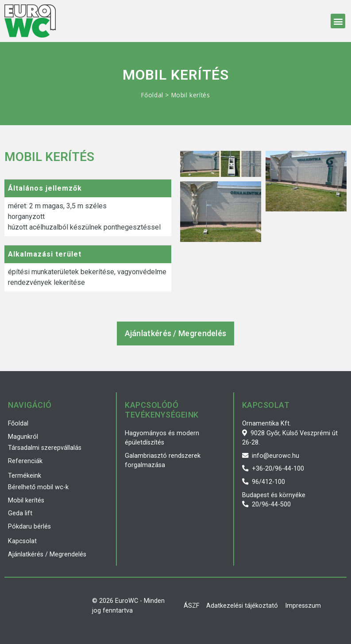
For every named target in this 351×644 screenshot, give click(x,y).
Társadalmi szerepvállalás (45, 448)
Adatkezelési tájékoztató (242, 606)
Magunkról (23, 437)
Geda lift (20, 513)
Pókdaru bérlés (29, 527)
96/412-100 (264, 482)
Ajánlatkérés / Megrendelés (47, 554)
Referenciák (25, 461)
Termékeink (25, 476)
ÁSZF (191, 606)
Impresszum (303, 606)
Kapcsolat (22, 541)
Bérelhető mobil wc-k (38, 487)
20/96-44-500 (266, 504)
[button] (338, 21)
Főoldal (152, 95)
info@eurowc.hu (271, 456)
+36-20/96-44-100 (273, 469)
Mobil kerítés (26, 500)
